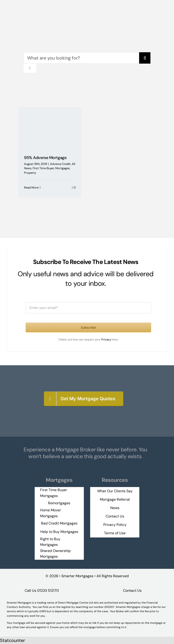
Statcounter (12, 640)
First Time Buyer (43, 168)
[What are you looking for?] (81, 58)
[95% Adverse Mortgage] (50, 128)
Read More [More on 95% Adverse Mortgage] (31, 188)
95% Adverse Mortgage (45, 158)
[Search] (145, 58)
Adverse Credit (60, 164)
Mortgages (63, 168)
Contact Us (132, 591)
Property (30, 173)
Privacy (107, 339)
